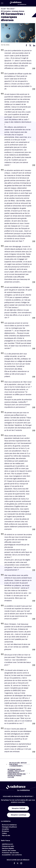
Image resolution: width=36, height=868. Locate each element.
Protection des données (10, 853)
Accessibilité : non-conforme (12, 855)
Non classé (11, 9)
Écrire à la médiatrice (9, 825)
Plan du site (6, 835)
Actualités (5, 829)
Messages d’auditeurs (9, 827)
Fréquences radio (8, 846)
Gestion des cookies (9, 851)
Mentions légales (8, 848)
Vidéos (4, 833)
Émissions (5, 831)
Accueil (3, 9)
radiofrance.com (7, 844)
